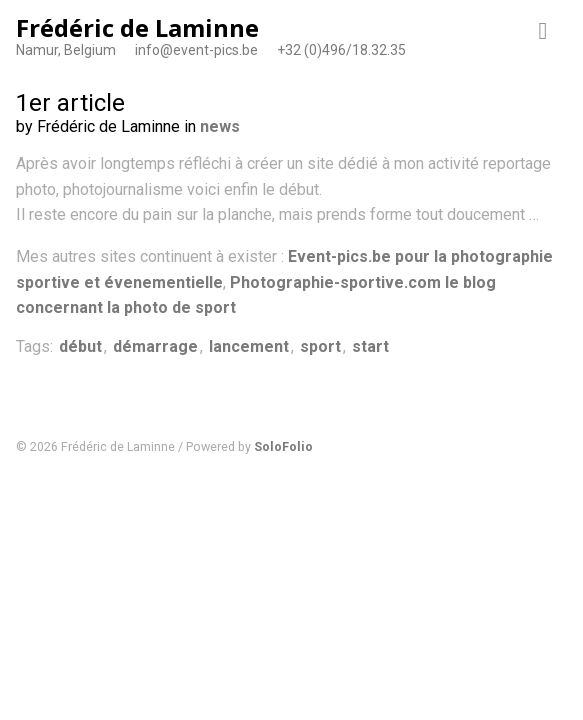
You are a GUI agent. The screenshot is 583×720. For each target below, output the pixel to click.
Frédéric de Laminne (137, 27)
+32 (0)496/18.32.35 (341, 50)
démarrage (155, 346)
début (80, 346)
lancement (249, 346)
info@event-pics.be (196, 50)
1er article (70, 103)
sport (320, 346)
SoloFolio (283, 446)
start (370, 346)
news (220, 126)
